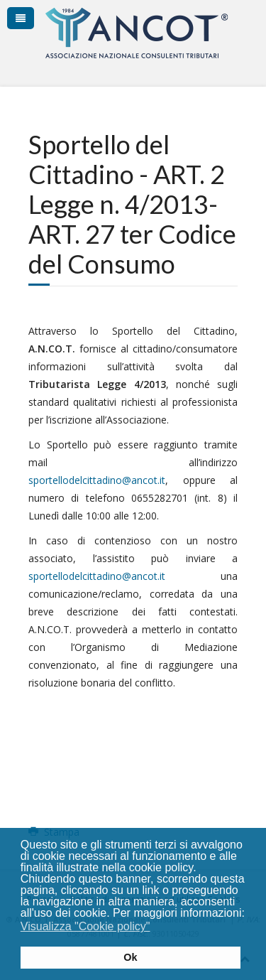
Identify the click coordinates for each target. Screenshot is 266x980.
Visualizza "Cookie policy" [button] (85, 926)
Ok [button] (130, 957)
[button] (159, 928)
